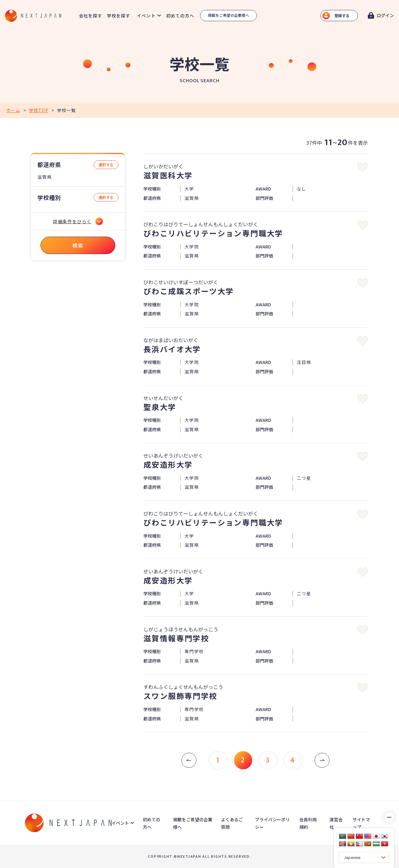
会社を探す (91, 16)
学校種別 (49, 198)
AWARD (263, 189)
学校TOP (38, 110)
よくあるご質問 (232, 823)
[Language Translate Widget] (364, 857)
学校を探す (119, 16)
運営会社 (336, 823)
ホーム (13, 110)
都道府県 (49, 165)
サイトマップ (361, 823)
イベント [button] (146, 16)
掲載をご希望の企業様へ (228, 15)
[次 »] (322, 760)
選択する (106, 165)
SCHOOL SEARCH (199, 81)
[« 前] (189, 760)
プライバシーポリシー (272, 823)
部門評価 (264, 198)
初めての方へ (180, 16)
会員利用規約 (308, 823)
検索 (78, 245)
